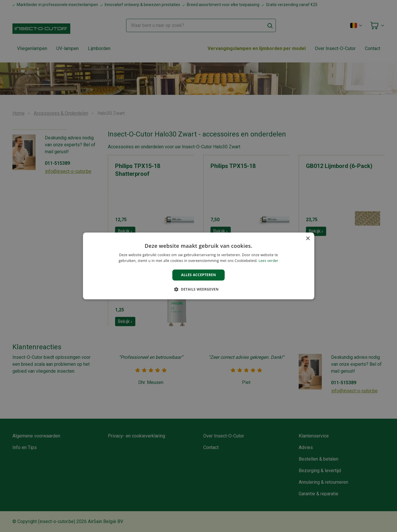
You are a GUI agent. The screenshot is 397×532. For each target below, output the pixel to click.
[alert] (198, 266)
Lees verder (268, 261)
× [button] (308, 239)
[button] (198, 289)
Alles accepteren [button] (198, 275)
